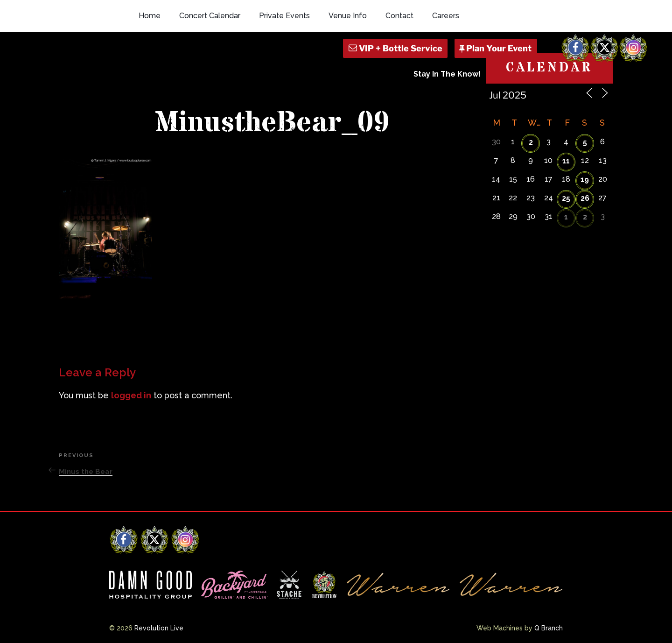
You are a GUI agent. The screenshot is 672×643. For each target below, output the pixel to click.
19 (585, 180)
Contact (399, 16)
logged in (131, 395)
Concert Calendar (210, 16)
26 (585, 198)
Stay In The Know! (447, 74)
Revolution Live (159, 628)
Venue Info (348, 16)
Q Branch (549, 628)
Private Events (284, 16)
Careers (446, 16)
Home (150, 16)
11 (566, 161)
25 (566, 198)
